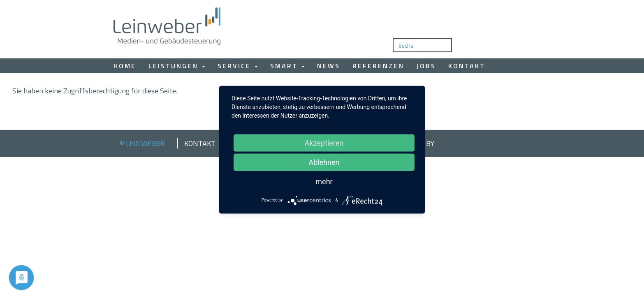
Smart (287, 66)
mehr (324, 181)
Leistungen (177, 66)
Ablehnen (324, 162)
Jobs (426, 66)
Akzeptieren (324, 143)
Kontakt (467, 66)
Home (125, 66)
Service (238, 66)
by (430, 144)
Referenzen (378, 66)
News (329, 66)
